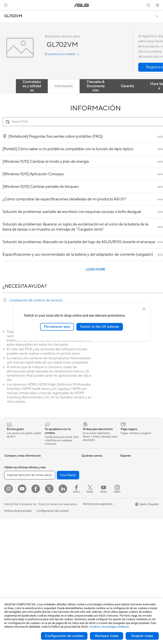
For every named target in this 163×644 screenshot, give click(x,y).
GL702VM (13, 16)
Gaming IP (48, 581)
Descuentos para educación (131, 525)
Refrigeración (51, 481)
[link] (82, 5)
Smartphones (13, 469)
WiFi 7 (46, 507)
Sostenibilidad (90, 488)
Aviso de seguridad (93, 542)
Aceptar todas (142, 636)
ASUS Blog (89, 481)
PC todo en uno (14, 543)
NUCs (8, 556)
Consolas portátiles (16, 482)
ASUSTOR (88, 494)
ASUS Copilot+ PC (132, 469)
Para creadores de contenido (16, 509)
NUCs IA (126, 481)
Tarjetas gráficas (52, 469)
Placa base (49, 462)
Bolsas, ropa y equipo (56, 552)
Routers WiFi (50, 520)
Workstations (13, 568)
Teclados (48, 539)
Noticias (87, 475)
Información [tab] (64, 86)
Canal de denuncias (132, 507)
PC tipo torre (13, 549)
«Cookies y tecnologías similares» (109, 627)
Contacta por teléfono (96, 536)
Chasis (46, 475)
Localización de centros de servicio (36, 300)
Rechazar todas (107, 636)
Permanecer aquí (57, 327)
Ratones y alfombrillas (56, 546)
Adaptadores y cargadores (59, 565)
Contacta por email (94, 530)
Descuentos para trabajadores (131, 515)
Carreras (87, 469)
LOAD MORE (96, 270)
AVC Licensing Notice (134, 539)
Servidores (49, 526)
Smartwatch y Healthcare (20, 475)
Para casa (10, 501)
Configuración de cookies (64, 636)
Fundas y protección (55, 558)
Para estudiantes (15, 517)
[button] (6, 5)
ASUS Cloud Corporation (98, 500)
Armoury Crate (130, 552)
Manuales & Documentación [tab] (96, 86)
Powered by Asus (131, 500)
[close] (144, 309)
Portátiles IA (128, 462)
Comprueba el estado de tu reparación (97, 515)
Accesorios (11, 488)
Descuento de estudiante (136, 533)
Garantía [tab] (127, 86)
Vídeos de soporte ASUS (97, 549)
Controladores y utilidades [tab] (32, 86)
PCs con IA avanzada (133, 475)
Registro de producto (95, 523)
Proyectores (12, 575)
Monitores (11, 536)
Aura (123, 558)
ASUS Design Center (133, 488)
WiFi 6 (46, 513)
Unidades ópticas (53, 494)
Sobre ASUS (89, 462)
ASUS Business (130, 494)
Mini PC (9, 562)
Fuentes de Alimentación (57, 488)
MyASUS (87, 555)
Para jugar (11, 523)
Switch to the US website (100, 327)
